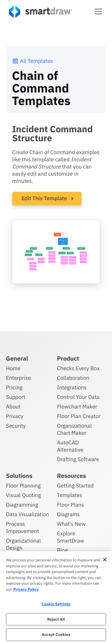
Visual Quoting (23, 495)
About (13, 407)
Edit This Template (44, 198)
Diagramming (22, 505)
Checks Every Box (78, 368)
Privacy (15, 416)
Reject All (56, 619)
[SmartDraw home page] (40, 12)
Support (16, 397)
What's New (71, 524)
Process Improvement (23, 527)
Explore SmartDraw (71, 537)
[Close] (105, 560)
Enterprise (19, 378)
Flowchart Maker (77, 407)
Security (16, 426)
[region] (56, 598)
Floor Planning (23, 486)
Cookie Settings (56, 604)
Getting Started (75, 486)
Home (13, 368)
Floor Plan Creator (79, 416)
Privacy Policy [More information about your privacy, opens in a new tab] (26, 589)
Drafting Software (78, 459)
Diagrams (68, 514)
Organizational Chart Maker (74, 429)
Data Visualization (27, 514)
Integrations (72, 387)
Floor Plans (70, 505)
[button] (99, 11)
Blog (62, 550)
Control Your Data (78, 397)
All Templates (32, 61)
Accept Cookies (56, 635)
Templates (70, 495)
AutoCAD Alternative (70, 446)
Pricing (14, 387)
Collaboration (73, 378)
